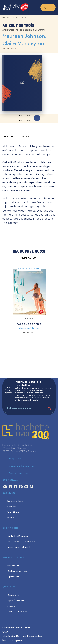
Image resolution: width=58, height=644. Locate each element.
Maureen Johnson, (24, 36)
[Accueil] (15, 7)
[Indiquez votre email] (25, 408)
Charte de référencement (17, 627)
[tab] (11, 137)
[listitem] (5, 487)
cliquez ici (34, 400)
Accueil (6, 17)
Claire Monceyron (23, 43)
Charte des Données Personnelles (22, 636)
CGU (5, 632)
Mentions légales (12, 640)
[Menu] (48, 7)
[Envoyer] (49, 408)
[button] (24, 118)
